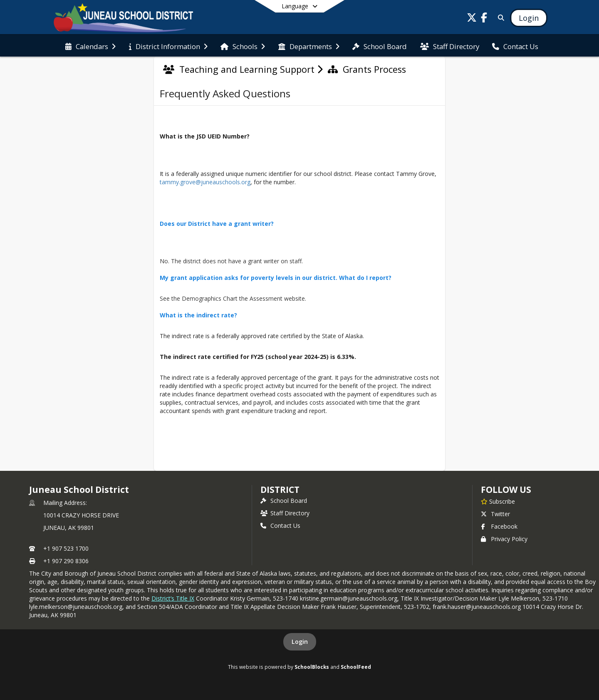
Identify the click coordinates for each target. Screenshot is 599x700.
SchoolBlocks (312, 667)
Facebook (499, 526)
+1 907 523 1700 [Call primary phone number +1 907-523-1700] (66, 548)
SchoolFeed (356, 667)
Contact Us (280, 526)
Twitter (495, 514)
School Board (284, 501)
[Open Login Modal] (529, 18)
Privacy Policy (504, 539)
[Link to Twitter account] (472, 19)
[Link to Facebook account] (484, 19)
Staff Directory (285, 513)
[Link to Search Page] (499, 18)
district (280, 490)
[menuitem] (90, 46)
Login (300, 642)
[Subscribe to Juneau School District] (498, 501)
